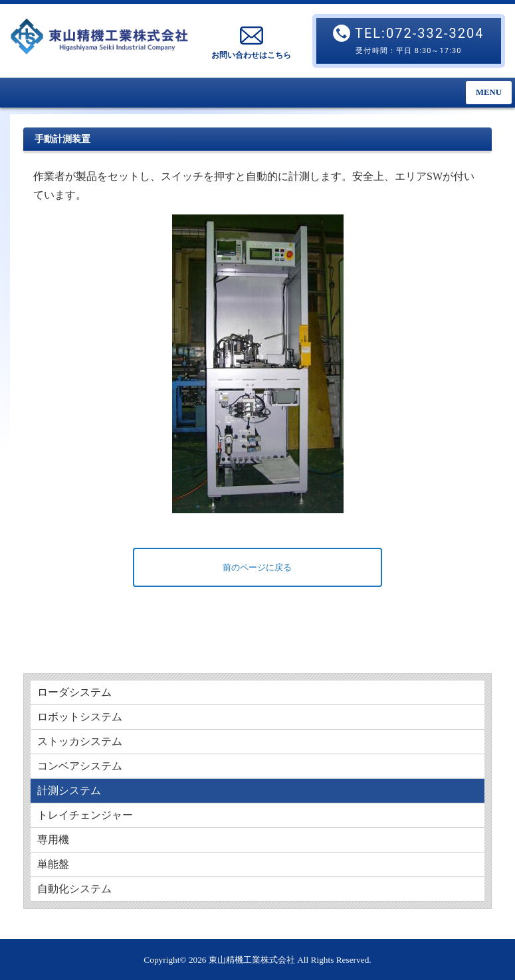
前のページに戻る (257, 567)
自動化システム (74, 889)
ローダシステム (74, 692)
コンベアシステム (80, 766)
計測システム (69, 790)
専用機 (53, 840)
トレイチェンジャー (85, 815)
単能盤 (53, 864)
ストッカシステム (80, 741)
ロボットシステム (80, 717)
